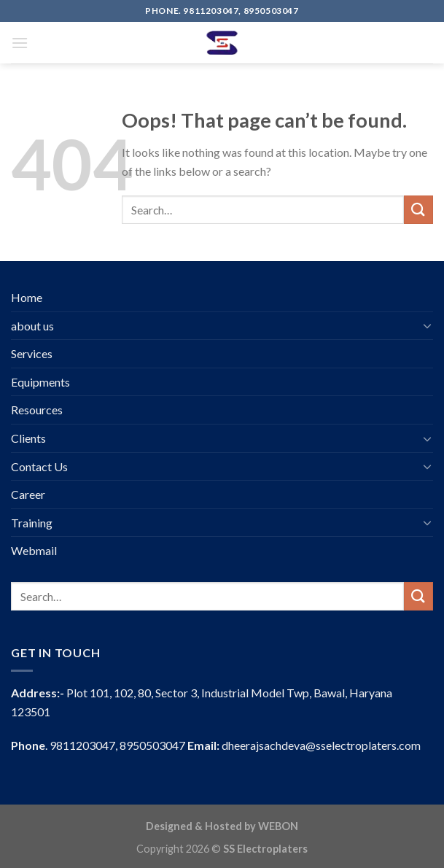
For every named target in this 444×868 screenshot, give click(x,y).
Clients (28, 438)
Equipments (40, 382)
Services (32, 353)
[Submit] (418, 210)
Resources (37, 410)
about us (32, 326)
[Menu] (20, 43)
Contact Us (39, 466)
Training (32, 523)
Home (27, 297)
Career (28, 494)
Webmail (34, 550)
